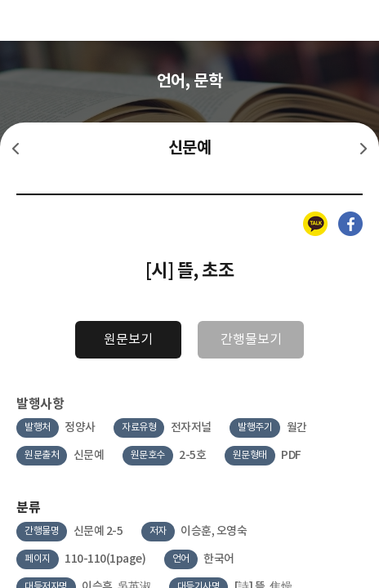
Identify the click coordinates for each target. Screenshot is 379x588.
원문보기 (128, 340)
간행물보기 (251, 340)
